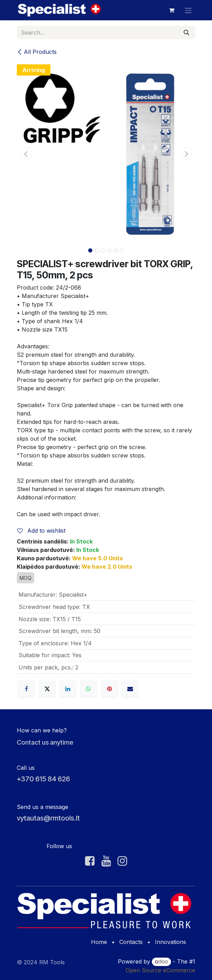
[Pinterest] (109, 689)
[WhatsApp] (89, 689)
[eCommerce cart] (171, 10)
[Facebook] (26, 689)
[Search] (186, 33)
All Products (37, 52)
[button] (26, 154)
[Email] (130, 689)
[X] (47, 689)
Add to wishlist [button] (41, 531)
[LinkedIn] (68, 689)
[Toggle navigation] (188, 10)
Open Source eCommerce (160, 970)
